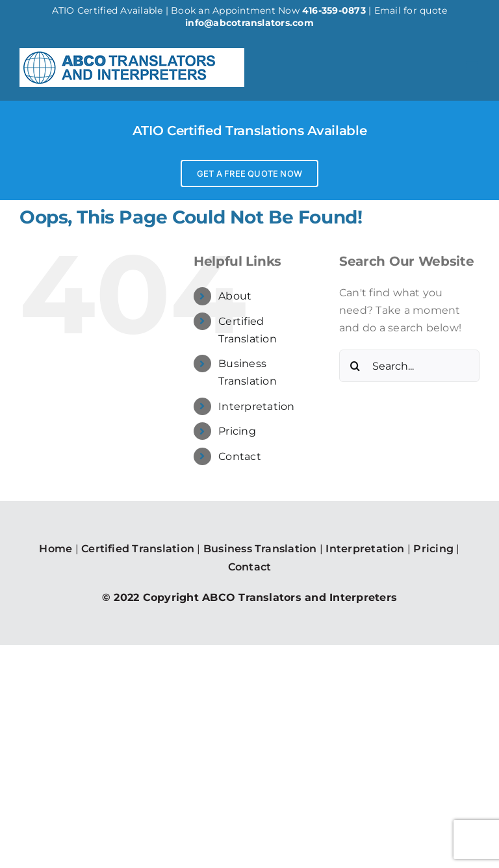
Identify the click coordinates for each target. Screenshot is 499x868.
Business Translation (260, 549)
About (235, 296)
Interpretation (256, 406)
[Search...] (409, 366)
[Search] (355, 366)
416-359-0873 (334, 10)
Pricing (237, 431)
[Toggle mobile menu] (473, 67)
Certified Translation (138, 549)
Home (56, 549)
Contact (240, 456)
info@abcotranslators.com (249, 23)
